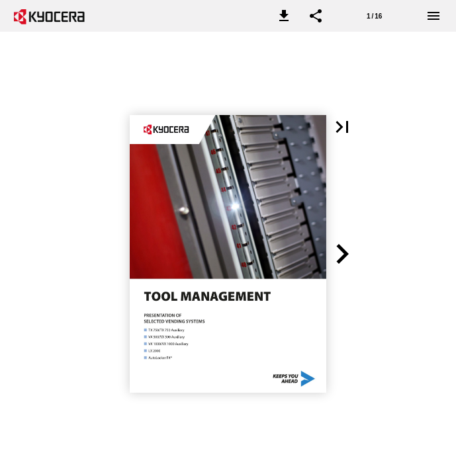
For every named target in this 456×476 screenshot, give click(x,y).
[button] (284, 16)
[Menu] (433, 16)
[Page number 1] (375, 16)
